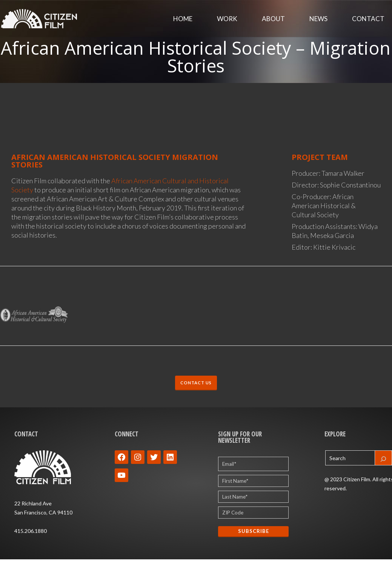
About (273, 19)
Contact (368, 19)
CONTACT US (196, 383)
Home (183, 19)
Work (227, 19)
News (318, 19)
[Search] (383, 458)
